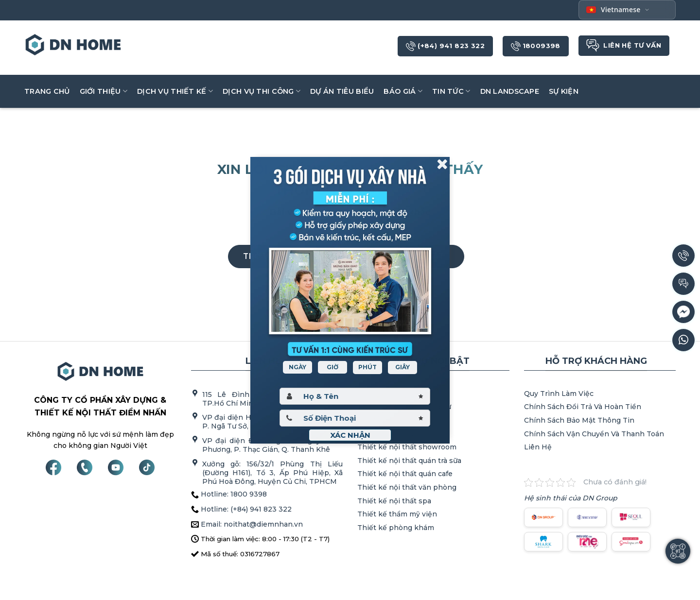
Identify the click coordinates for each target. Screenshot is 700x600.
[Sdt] (355, 418)
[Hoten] (355, 396)
